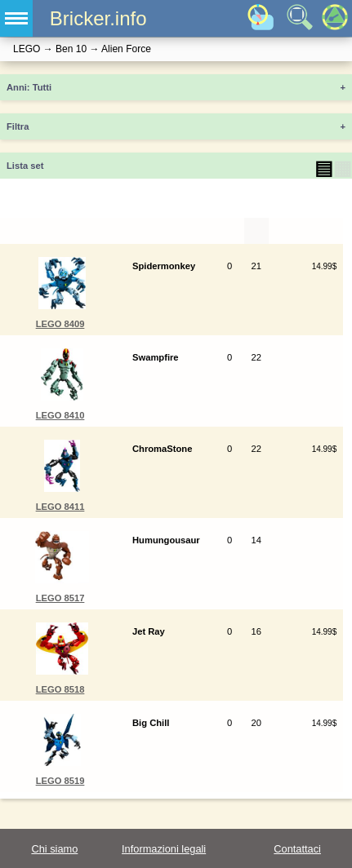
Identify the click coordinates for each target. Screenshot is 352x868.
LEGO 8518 (60, 689)
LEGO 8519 (60, 781)
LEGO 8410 (60, 415)
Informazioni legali (164, 849)
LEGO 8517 (60, 598)
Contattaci (297, 849)
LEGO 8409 (60, 324)
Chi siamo (54, 849)
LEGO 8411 (60, 507)
